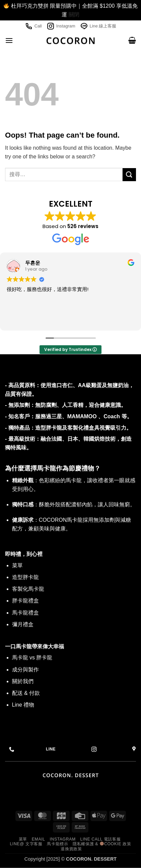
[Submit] (129, 175)
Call (33, 26)
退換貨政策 (71, 849)
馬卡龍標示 (57, 844)
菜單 (23, 839)
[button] (9, 40)
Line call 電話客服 (101, 839)
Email (39, 839)
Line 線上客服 (98, 26)
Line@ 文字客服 (26, 844)
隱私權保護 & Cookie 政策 (102, 844)
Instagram (61, 26)
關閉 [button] (74, 15)
